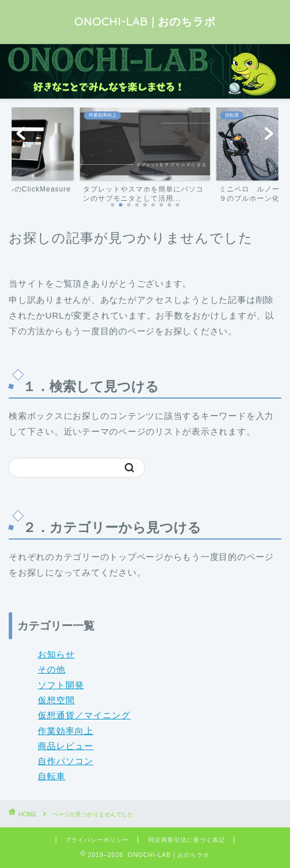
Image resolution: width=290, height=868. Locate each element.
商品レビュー (66, 746)
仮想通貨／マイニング (84, 715)
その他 (52, 669)
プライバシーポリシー (97, 840)
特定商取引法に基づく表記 (187, 840)
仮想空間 (56, 700)
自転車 (52, 776)
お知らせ (56, 654)
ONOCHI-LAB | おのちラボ (145, 21)
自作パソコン (66, 761)
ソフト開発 (61, 685)
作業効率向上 (66, 731)
